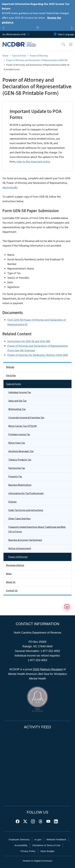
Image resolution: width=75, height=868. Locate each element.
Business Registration (20, 485)
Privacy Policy (28, 851)
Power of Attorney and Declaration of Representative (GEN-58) (37, 60)
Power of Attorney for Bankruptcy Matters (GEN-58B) (38, 355)
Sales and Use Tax (17, 401)
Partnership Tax (17, 468)
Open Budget (47, 851)
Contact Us (12, 591)
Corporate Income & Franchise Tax (26, 418)
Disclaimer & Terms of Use (46, 845)
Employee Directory (19, 839)
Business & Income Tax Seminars (25, 540)
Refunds (10, 367)
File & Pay (11, 376)
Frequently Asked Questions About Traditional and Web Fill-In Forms (37, 529)
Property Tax (15, 477)
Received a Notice (15, 565)
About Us (11, 582)
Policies (12, 502)
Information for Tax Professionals (26, 493)
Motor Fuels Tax (17, 443)
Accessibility (21, 845)
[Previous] (3, 28)
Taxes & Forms (19, 56)
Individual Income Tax (20, 392)
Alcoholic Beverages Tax (21, 451)
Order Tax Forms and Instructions (26, 510)
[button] (61, 44)
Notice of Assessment (20, 548)
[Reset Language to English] (55, 34)
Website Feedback (56, 839)
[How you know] (28, 34)
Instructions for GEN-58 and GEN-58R (29, 341)
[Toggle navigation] (71, 44)
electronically (10, 188)
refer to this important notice (33, 162)
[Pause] (37, 28)
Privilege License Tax (19, 434)
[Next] (72, 28)
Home (5, 56)
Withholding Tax (17, 409)
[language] (66, 34)
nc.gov (38, 839)
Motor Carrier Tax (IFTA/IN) (23, 426)
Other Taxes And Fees (19, 519)
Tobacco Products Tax (20, 460)
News (9, 574)
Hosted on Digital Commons (37, 861)
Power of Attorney (39, 56)
